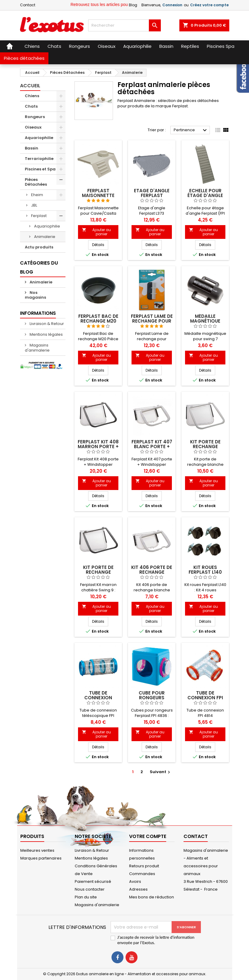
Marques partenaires (41, 858)
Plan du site (86, 897)
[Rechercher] (124, 25)
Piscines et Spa (40, 169)
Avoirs (135, 881)
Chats (31, 106)
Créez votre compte (209, 5)
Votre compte (148, 836)
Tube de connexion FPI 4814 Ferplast (205, 698)
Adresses (138, 889)
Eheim (37, 195)
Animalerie (45, 237)
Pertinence (191, 130)
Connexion (172, 5)
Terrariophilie (39, 159)
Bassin (32, 148)
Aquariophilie (39, 138)
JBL (34, 205)
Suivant (161, 772)
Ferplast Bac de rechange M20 (98, 319)
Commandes (142, 874)
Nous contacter (90, 889)
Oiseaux (33, 127)
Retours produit (144, 866)
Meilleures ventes (37, 850)
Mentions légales (46, 334)
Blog (133, 5)
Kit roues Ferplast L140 (205, 570)
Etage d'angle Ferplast (152, 193)
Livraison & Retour (46, 324)
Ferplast (39, 216)
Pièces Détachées (36, 182)
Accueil (30, 86)
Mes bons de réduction (152, 897)
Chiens (32, 96)
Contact (28, 5)
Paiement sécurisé (93, 881)
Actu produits (39, 247)
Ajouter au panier (96, 232)
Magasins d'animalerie (37, 348)
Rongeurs (35, 117)
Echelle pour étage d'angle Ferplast (205, 195)
